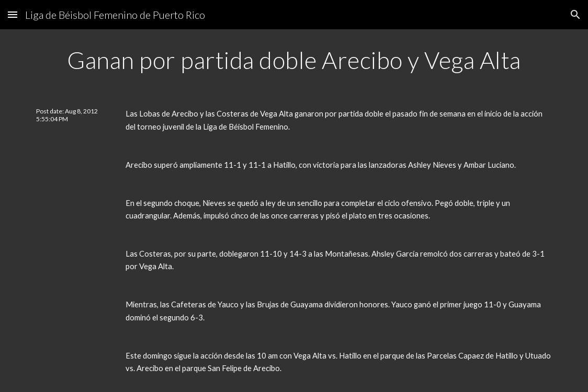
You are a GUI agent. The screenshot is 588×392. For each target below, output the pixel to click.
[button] (13, 14)
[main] (294, 60)
